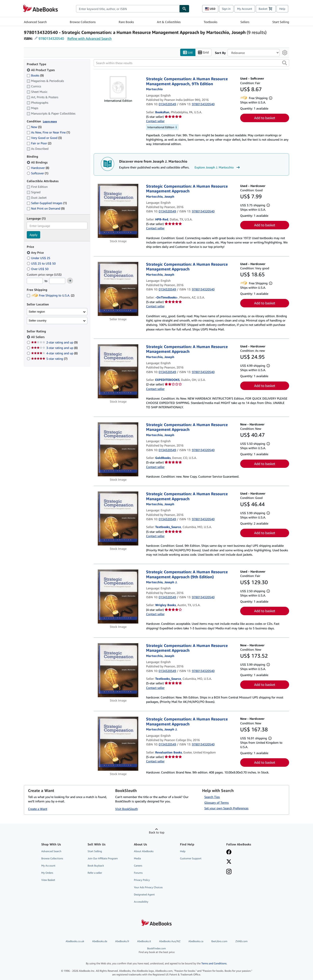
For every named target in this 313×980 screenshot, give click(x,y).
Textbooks (211, 22)
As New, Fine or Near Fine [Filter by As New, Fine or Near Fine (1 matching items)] (48, 132)
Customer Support (191, 859)
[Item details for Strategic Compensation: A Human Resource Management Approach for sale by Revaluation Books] (118, 744)
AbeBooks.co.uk (75, 941)
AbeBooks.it (144, 941)
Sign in (226, 9)
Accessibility (141, 902)
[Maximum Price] (57, 281)
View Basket (48, 880)
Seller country (38, 321)
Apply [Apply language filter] (33, 235)
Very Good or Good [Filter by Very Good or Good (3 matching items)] (44, 138)
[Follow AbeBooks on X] (229, 862)
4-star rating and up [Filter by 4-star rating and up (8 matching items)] (54, 353)
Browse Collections (83, 22)
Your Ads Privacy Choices (148, 887)
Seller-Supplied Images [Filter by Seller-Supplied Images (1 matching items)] (47, 203)
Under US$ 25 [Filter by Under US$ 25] (39, 258)
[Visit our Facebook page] (229, 852)
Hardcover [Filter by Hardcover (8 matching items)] (38, 168)
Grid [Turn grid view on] (203, 52)
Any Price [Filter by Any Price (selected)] (36, 252)
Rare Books (126, 22)
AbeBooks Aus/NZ (170, 941)
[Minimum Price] (35, 281)
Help (282, 9)
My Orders (47, 873)
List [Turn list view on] (188, 52)
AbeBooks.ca (196, 941)
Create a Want (38, 809)
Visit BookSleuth (127, 809)
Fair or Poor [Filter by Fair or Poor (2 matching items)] (39, 143)
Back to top (157, 832)
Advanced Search (35, 22)
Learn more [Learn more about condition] (50, 121)
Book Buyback (96, 866)
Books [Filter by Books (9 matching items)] (35, 75)
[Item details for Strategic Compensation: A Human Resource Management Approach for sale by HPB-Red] (118, 211)
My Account (245, 9)
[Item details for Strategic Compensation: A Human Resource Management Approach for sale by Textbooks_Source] (118, 519)
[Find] (184, 9)
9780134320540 (51, 38)
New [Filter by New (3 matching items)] (34, 127)
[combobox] (128, 9)
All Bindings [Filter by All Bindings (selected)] (38, 162)
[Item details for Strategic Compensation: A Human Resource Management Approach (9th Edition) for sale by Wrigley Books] (118, 597)
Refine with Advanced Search (89, 38)
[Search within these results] (191, 63)
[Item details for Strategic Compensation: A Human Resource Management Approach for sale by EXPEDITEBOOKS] (118, 371)
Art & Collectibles (169, 22)
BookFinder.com (157, 951)
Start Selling (281, 22)
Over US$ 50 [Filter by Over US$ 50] (38, 269)
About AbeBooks (144, 851)
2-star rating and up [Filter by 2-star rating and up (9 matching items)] (54, 342)
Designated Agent (144, 894)
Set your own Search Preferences (226, 808)
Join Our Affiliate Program (103, 859)
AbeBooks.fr (122, 941)
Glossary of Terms (216, 802)
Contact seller (155, 121)
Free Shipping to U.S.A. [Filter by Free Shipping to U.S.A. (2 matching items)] (51, 296)
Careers (138, 866)
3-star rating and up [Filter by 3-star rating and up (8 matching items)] (54, 348)
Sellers (245, 22)
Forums (138, 873)
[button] (285, 63)
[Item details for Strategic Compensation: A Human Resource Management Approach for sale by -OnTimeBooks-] (118, 289)
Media (137, 859)
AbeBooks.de (100, 941)
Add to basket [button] (265, 118)
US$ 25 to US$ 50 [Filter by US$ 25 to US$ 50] (42, 263)
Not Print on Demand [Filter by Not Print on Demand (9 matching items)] (46, 209)
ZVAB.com (241, 941)
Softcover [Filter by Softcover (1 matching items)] (37, 173)
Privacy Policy (142, 880)
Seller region (37, 312)
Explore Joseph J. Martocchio (218, 167)
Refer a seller (95, 873)
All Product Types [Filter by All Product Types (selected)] (41, 70)
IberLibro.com (219, 941)
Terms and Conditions (214, 964)
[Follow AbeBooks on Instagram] (229, 872)
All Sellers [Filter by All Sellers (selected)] (38, 337)
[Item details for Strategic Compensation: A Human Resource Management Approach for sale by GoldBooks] (118, 449)
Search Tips (212, 797)
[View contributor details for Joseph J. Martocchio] (162, 582)
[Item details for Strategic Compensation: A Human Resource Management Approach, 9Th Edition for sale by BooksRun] (118, 88)
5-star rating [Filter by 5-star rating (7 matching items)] (49, 359)
